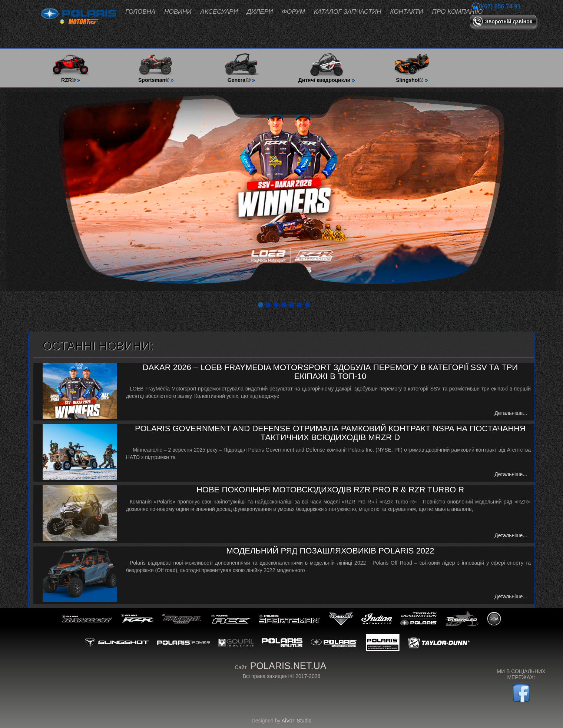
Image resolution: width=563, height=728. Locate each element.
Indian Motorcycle (377, 619)
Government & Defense (334, 643)
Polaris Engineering (383, 643)
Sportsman (290, 619)
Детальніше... (511, 413)
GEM (494, 619)
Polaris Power (183, 643)
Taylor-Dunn (439, 643)
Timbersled (462, 619)
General (183, 619)
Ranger (87, 619)
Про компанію (458, 12)
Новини (178, 12)
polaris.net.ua (288, 666)
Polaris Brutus (282, 643)
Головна (140, 12)
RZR (137, 619)
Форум (293, 12)
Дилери (260, 12)
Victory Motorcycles (341, 619)
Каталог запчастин (348, 12)
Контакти (407, 12)
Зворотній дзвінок (509, 21)
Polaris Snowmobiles (419, 619)
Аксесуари (219, 12)
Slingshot (117, 643)
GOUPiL (236, 643)
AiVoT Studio (297, 721)
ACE (231, 619)
